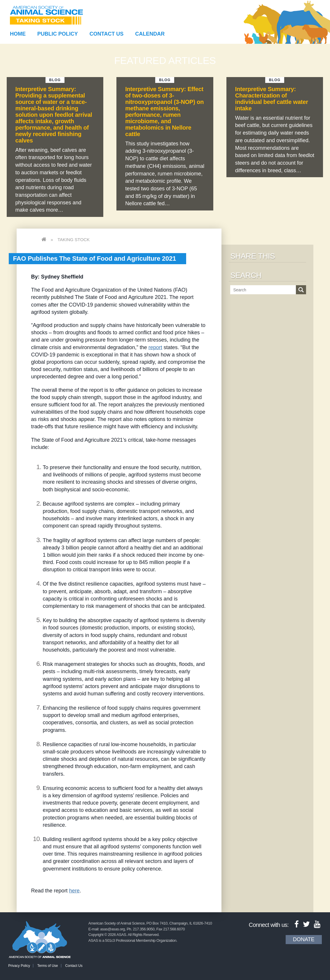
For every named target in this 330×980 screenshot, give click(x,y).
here (74, 891)
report (155, 347)
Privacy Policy (19, 966)
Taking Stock (74, 240)
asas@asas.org (112, 929)
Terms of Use (48, 966)
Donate (304, 939)
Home (18, 34)
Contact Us (107, 34)
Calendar (150, 34)
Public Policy (58, 34)
